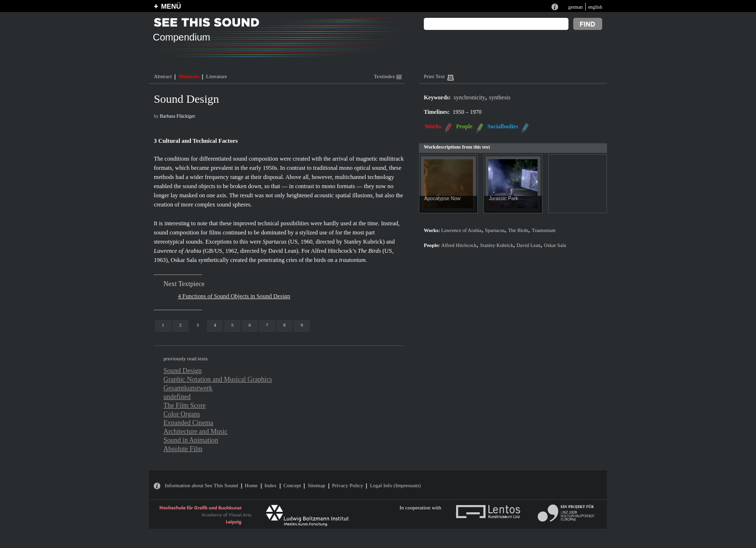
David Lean (528, 245)
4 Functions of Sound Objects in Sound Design (234, 296)
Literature (216, 76)
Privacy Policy (348, 485)
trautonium (352, 260)
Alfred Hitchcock (459, 245)
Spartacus (275, 242)
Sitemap (316, 485)
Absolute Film (183, 449)
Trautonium (544, 230)
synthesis (499, 97)
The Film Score (185, 405)
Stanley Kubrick (363, 242)
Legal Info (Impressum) (395, 485)
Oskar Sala (184, 260)
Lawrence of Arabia (177, 251)
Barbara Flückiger (178, 116)
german (575, 7)
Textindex (388, 76)
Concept (292, 485)
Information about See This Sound (202, 485)
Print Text (434, 76)
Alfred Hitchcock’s (334, 251)
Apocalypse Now (442, 199)
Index (271, 485)
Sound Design (182, 370)
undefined (177, 397)
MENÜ (171, 6)
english (595, 7)
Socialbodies (503, 126)
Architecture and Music (196, 431)
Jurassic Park (503, 199)
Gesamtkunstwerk (188, 388)
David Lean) (283, 251)
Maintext (189, 76)
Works (433, 126)
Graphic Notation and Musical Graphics (218, 379)
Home (251, 485)
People (464, 126)
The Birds (369, 251)
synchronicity (469, 97)
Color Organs (182, 414)
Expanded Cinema (189, 423)
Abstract (163, 76)
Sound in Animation (191, 440)
